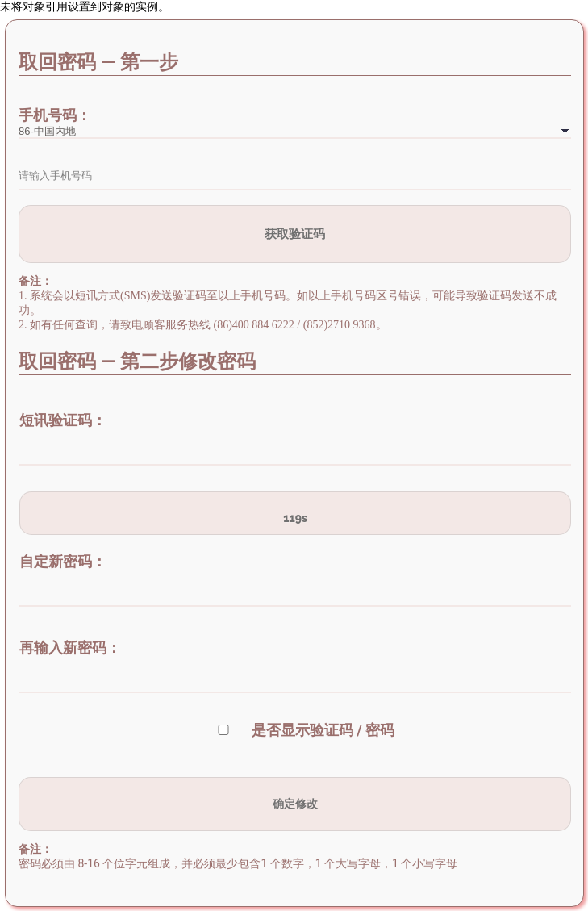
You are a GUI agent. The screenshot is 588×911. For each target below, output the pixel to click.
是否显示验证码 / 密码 (323, 730)
